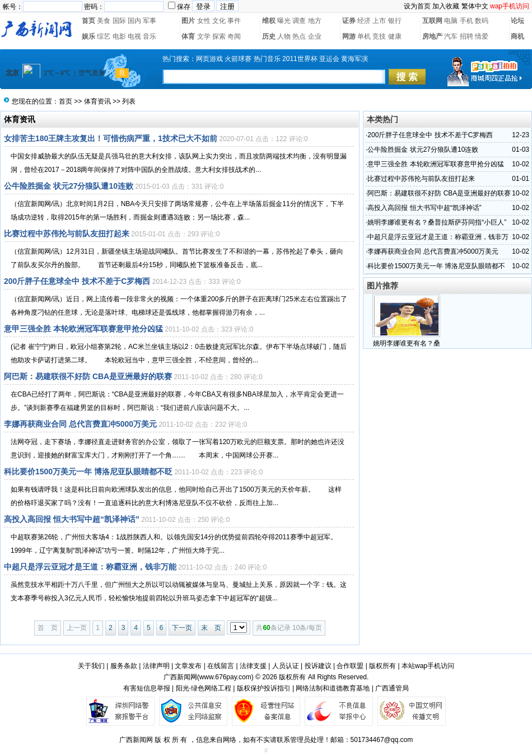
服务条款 (124, 666)
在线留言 (221, 666)
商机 (517, 36)
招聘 (466, 36)
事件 (234, 21)
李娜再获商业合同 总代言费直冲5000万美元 (80, 424)
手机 (466, 21)
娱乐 (88, 36)
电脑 (451, 21)
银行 (395, 21)
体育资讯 (97, 101)
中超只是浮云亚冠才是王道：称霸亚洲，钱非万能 (90, 567)
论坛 (517, 21)
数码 (482, 21)
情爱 (482, 36)
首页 (88, 21)
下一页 (182, 628)
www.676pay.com (225, 677)
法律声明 (156, 666)
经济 (364, 21)
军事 (150, 21)
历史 (269, 36)
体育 (188, 36)
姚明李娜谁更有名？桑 (407, 343)
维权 (269, 21)
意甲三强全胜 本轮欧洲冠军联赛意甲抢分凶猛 (83, 329)
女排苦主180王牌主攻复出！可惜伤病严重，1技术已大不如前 (111, 138)
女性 (204, 21)
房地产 (432, 36)
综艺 (104, 36)
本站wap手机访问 (428, 666)
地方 (315, 21)
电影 (119, 36)
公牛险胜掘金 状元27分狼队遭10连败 (69, 186)
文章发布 (188, 666)
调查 (299, 21)
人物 (284, 36)
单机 (364, 36)
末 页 (211, 628)
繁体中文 (475, 6)
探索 (219, 36)
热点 (299, 36)
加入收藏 (446, 6)
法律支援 (253, 666)
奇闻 (234, 36)
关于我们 (91, 666)
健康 (395, 36)
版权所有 (382, 666)
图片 (188, 21)
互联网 (432, 21)
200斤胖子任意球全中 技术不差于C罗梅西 (77, 281)
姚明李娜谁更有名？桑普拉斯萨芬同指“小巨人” (437, 222)
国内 (134, 21)
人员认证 (286, 666)
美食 (104, 21)
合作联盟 (350, 666)
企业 (315, 36)
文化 (219, 21)
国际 (119, 21)
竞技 (379, 36)
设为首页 (417, 6)
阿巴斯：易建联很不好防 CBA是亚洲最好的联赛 (88, 376)
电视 (134, 36)
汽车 (451, 36)
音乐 (150, 36)
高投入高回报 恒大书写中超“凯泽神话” (72, 519)
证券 (349, 21)
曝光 (284, 21)
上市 (379, 21)
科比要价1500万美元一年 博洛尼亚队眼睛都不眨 (88, 472)
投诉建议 (318, 666)
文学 (204, 36)
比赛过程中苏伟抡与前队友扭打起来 (67, 234)
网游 (349, 36)
